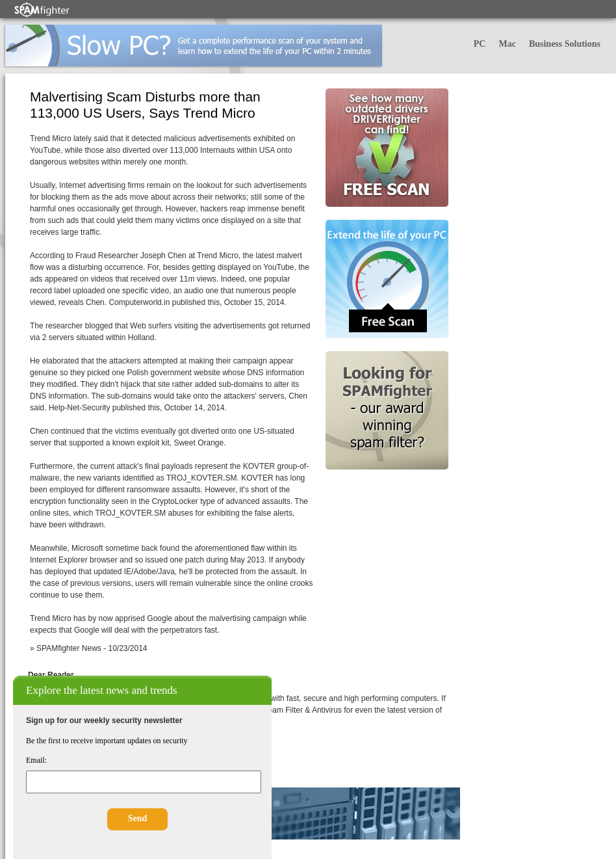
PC (480, 44)
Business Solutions (565, 44)
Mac (507, 44)
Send (138, 818)
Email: (36, 760)
